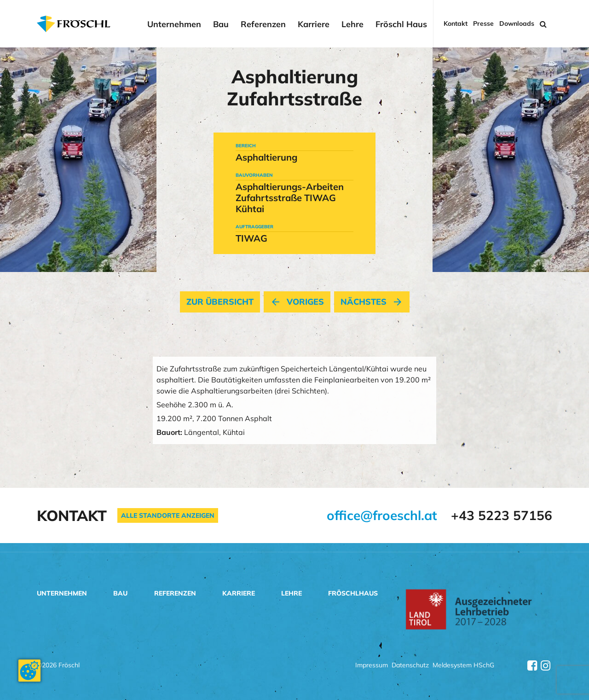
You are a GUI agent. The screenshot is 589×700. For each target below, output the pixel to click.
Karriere (314, 24)
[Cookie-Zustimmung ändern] (29, 671)
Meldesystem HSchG (463, 666)
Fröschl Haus (401, 24)
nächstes (372, 302)
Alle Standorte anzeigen (168, 515)
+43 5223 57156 (502, 515)
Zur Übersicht (220, 302)
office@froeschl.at (382, 515)
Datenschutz (410, 666)
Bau (221, 24)
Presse (483, 24)
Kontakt (456, 24)
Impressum (372, 666)
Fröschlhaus (353, 593)
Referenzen (263, 24)
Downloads (517, 24)
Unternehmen (174, 24)
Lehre (352, 24)
